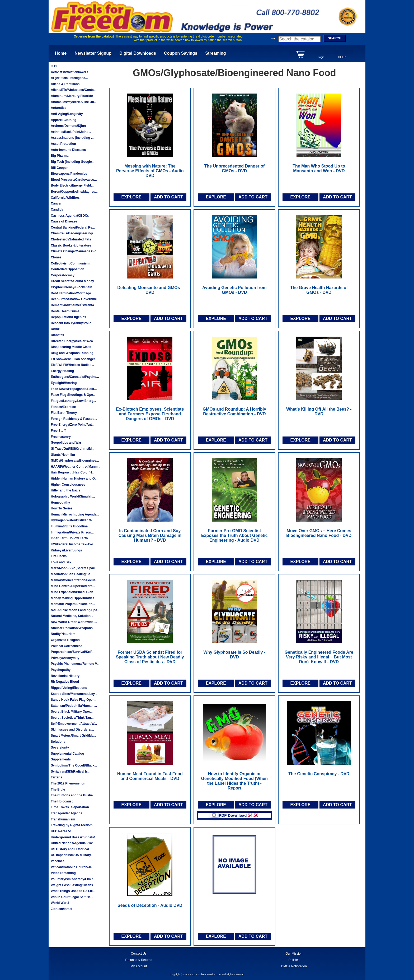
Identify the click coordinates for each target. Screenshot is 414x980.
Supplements (61, 759)
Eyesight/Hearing (64, 383)
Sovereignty (60, 747)
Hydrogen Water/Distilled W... (73, 520)
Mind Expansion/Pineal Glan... (73, 592)
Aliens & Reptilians (65, 84)
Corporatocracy (62, 275)
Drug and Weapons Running (72, 353)
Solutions (58, 742)
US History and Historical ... (71, 849)
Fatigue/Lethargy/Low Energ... (73, 401)
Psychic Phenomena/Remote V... (75, 664)
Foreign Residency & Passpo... (74, 419)
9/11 (54, 66)
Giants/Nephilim (63, 455)
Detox (55, 329)
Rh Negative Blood (65, 682)
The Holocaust (62, 801)
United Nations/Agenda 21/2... (73, 843)
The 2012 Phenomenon (68, 783)
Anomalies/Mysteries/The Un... (74, 102)
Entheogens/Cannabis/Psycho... (75, 377)
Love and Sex (61, 562)
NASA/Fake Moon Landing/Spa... (75, 610)
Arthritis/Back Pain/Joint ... (71, 132)
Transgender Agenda (66, 813)
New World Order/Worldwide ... (74, 622)
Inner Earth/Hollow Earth (69, 538)
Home (61, 53)
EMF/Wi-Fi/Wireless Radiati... (72, 365)
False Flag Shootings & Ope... (73, 395)
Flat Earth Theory (64, 413)
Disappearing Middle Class (71, 347)
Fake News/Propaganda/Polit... (74, 389)
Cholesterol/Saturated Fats (71, 239)
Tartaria (56, 777)
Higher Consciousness (68, 485)
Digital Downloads (138, 53)
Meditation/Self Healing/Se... (72, 574)
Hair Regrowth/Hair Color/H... (72, 472)
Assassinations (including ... (72, 138)
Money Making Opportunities (72, 598)
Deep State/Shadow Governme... (75, 299)
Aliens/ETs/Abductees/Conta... (73, 90)
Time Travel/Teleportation (70, 807)
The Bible (58, 789)
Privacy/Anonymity (65, 658)
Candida (57, 210)
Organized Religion (65, 640)
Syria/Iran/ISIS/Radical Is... (70, 772)
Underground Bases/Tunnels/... (74, 837)
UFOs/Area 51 (61, 831)
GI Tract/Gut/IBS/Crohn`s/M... (72, 449)
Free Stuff (58, 431)
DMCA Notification (294, 966)
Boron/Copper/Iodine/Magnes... (74, 192)
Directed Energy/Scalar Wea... (73, 341)
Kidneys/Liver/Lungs (66, 550)
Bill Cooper (59, 168)
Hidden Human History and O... (74, 479)
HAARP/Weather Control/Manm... (75, 467)
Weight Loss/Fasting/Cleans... (73, 885)
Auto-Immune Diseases (68, 150)
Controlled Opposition (67, 269)
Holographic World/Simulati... (73, 496)
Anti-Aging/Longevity (67, 114)
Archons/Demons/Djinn (68, 126)
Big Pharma (60, 156)
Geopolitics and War (66, 443)
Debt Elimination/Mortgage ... (72, 293)
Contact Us (139, 954)
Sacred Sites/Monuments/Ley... (74, 694)
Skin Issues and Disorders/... (72, 730)
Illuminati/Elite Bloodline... (70, 526)
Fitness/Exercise (63, 407)
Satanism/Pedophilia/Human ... (74, 706)
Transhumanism (63, 819)
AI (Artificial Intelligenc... (69, 78)
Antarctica (58, 108)
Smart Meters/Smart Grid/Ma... (73, 736)
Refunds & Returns (139, 960)
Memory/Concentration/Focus (73, 580)
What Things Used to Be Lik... (73, 891)
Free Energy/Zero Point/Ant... (72, 425)
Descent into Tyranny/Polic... (72, 323)
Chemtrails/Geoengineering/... (73, 233)
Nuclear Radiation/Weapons (72, 628)
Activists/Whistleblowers (69, 72)
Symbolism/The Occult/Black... (74, 765)
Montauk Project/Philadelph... (73, 604)
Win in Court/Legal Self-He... (72, 897)
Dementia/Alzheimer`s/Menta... (74, 305)
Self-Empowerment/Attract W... (74, 724)
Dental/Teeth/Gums (65, 311)
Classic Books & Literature (71, 245)
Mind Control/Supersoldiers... (73, 586)
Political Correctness (66, 646)
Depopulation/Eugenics (68, 317)
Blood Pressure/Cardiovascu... (74, 180)
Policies (294, 960)
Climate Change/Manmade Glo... (75, 251)
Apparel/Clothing (63, 120)
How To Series (62, 508)
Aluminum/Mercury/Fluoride (72, 96)
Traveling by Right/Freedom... (73, 825)
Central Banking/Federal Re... (73, 227)
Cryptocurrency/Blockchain (71, 287)
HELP (342, 57)
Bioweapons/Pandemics (69, 174)
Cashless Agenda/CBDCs (70, 216)
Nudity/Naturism (63, 634)
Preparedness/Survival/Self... (72, 652)
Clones (56, 257)
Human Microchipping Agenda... (75, 514)
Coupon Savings (181, 53)
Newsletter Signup (93, 53)
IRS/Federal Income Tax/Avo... (73, 544)
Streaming (215, 53)
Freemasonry (61, 437)
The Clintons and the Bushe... (73, 795)
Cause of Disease (64, 221)
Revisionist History (65, 676)
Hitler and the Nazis (65, 490)
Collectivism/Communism (70, 263)
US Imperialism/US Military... (72, 855)
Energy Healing (62, 371)
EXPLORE (131, 197)
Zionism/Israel (61, 909)
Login (321, 57)
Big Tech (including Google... (72, 162)
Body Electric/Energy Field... (72, 185)
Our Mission (294, 954)
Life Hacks (59, 556)
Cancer (56, 203)
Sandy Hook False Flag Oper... (73, 700)
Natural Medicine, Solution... (72, 616)
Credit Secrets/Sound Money (72, 281)
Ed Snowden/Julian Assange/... (74, 359)
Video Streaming (63, 873)
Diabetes (57, 335)
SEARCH (335, 38)
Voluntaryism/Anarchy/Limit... (73, 879)
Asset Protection (63, 144)
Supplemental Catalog (67, 754)
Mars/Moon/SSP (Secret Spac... (74, 568)
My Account (139, 966)
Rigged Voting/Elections (69, 688)
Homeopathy (60, 503)
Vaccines (57, 861)
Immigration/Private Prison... (72, 532)
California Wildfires (65, 198)
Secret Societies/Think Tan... (72, 718)
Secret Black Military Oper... (72, 712)
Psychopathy (61, 670)
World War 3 (60, 903)
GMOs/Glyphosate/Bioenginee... (75, 461)
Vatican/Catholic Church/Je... (72, 867)
